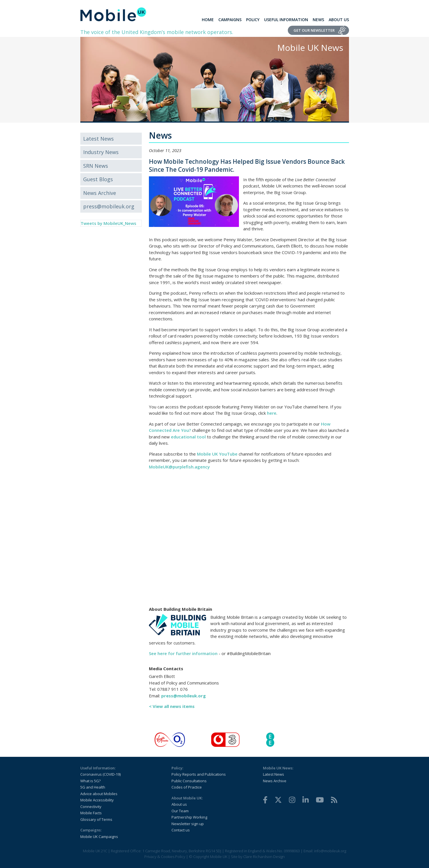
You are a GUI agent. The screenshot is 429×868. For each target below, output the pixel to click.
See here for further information (183, 653)
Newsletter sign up (188, 824)
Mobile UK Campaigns (99, 837)
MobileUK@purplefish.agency (179, 467)
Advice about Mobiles (99, 794)
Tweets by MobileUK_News (108, 223)
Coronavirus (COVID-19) (100, 774)
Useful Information (286, 20)
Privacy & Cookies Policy (165, 857)
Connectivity (91, 807)
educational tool (188, 437)
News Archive (100, 193)
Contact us (181, 830)
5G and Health (93, 787)
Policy (253, 20)
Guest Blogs (98, 179)
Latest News (98, 139)
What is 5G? (90, 781)
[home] (113, 14)
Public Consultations (189, 781)
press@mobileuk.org (109, 206)
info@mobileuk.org (330, 851)
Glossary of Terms (96, 819)
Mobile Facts (91, 813)
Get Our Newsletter (314, 30)
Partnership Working (189, 817)
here (272, 413)
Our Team (180, 811)
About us (179, 804)
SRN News (96, 166)
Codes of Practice (187, 787)
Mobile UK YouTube (217, 454)
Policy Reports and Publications (199, 774)
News (318, 20)
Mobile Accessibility (97, 800)
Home (208, 20)
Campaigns (230, 20)
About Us (339, 20)
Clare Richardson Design (264, 857)
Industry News (101, 152)
